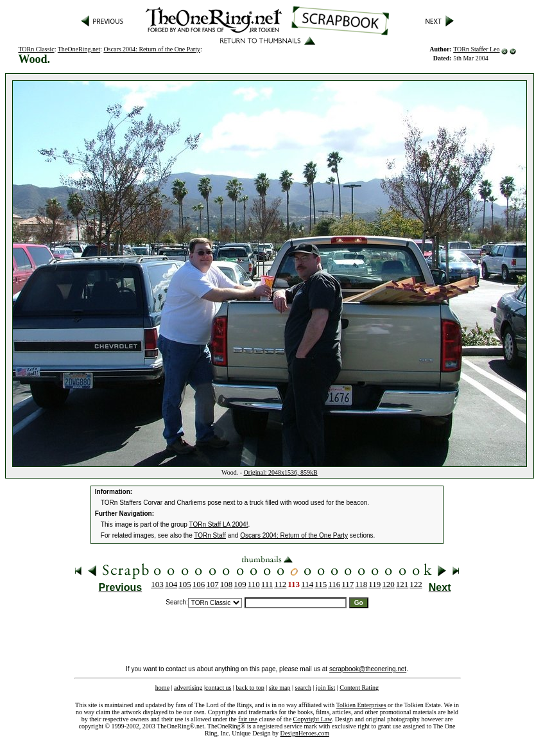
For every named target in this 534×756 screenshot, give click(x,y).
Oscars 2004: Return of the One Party (152, 49)
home (162, 688)
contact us (218, 688)
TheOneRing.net (79, 49)
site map (280, 688)
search (303, 688)
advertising (188, 688)
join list (325, 688)
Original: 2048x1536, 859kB (281, 472)
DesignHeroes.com (305, 733)
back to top (250, 688)
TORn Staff (210, 535)
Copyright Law (313, 719)
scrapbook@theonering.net (368, 669)
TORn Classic (36, 49)
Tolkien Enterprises (361, 705)
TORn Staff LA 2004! (219, 524)
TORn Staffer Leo (476, 49)
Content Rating (359, 688)
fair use (248, 719)
